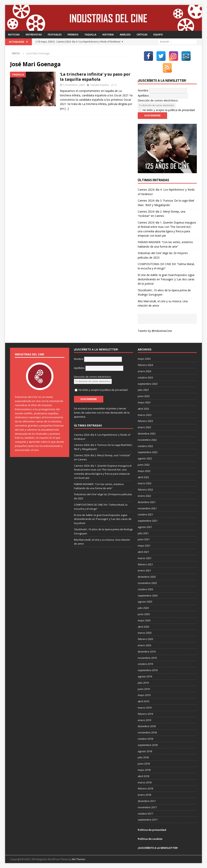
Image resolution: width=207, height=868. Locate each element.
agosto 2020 (145, 602)
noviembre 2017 (147, 807)
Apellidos (143, 95)
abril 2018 (143, 776)
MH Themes (79, 859)
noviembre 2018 (147, 732)
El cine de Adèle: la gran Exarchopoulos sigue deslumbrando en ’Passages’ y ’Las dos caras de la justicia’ (166, 279)
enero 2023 (144, 427)
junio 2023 (144, 396)
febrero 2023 (145, 421)
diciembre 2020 (147, 577)
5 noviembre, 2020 (74, 85)
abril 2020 (143, 627)
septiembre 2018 (148, 745)
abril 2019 (143, 701)
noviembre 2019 (147, 658)
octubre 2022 (145, 446)
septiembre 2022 (148, 452)
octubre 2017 (145, 814)
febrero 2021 (145, 564)
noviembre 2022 (147, 440)
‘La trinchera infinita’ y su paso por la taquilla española (95, 77)
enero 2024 (144, 371)
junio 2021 (144, 539)
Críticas (142, 35)
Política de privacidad (152, 830)
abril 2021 (143, 552)
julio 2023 (143, 390)
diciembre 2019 (147, 652)
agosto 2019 (145, 676)
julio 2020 (143, 608)
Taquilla (90, 35)
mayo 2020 (144, 620)
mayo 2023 (144, 402)
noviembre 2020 (147, 583)
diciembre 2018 (147, 726)
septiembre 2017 (148, 820)
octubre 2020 (145, 589)
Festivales (55, 35)
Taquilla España (99, 85)
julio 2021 (143, 533)
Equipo (158, 35)
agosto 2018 (145, 751)
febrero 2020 (145, 639)
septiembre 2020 (148, 596)
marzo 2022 (145, 483)
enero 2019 (144, 720)
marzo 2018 (145, 782)
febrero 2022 (145, 490)
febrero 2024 (145, 365)
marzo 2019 (145, 708)
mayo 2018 (144, 770)
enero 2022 (144, 496)
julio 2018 (143, 757)
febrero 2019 (145, 714)
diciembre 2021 (147, 502)
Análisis (125, 35)
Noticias (14, 35)
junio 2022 (144, 465)
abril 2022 (143, 477)
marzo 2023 (145, 415)
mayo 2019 (144, 695)
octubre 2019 (145, 664)
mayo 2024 (144, 359)
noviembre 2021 (147, 508)
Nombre (143, 90)
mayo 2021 (144, 546)
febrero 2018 (145, 788)
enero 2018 (144, 795)
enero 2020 (144, 645)
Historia (108, 35)
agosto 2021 (145, 527)
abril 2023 (143, 409)
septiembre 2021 (148, 521)
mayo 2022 (144, 471)
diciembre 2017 (147, 801)
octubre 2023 (145, 377)
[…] (67, 108)
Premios (73, 35)
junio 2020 (144, 614)
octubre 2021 (145, 514)
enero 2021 (144, 570)
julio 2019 (143, 683)
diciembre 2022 (147, 434)
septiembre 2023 (148, 384)
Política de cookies (150, 839)
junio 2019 (144, 689)
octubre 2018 (145, 739)
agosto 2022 (145, 458)
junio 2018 (144, 764)
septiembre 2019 (148, 670)
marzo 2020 (145, 633)
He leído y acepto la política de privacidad (169, 110)
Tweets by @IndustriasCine (155, 331)
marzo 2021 (145, 558)
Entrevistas (34, 35)
